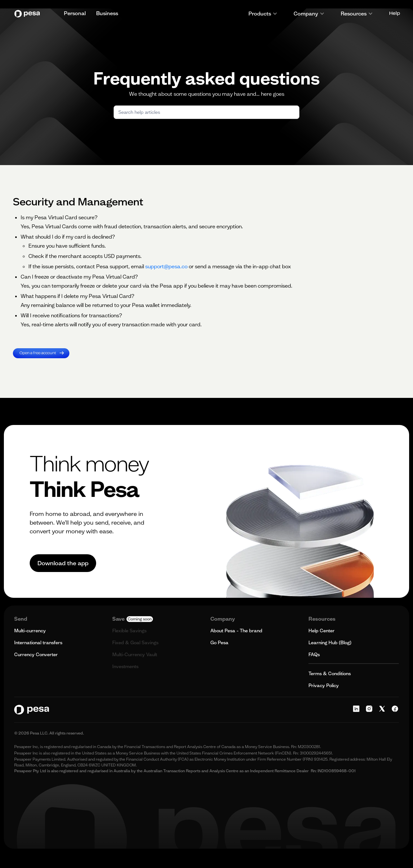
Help (395, 14)
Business (107, 13)
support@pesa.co (166, 266)
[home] (29, 14)
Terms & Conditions (330, 674)
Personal (75, 13)
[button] (263, 14)
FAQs (314, 655)
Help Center (322, 631)
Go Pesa (219, 643)
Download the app (63, 563)
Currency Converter (36, 655)
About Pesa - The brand (236, 631)
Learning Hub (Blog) (330, 643)
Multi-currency (30, 631)
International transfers (38, 643)
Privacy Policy (324, 686)
